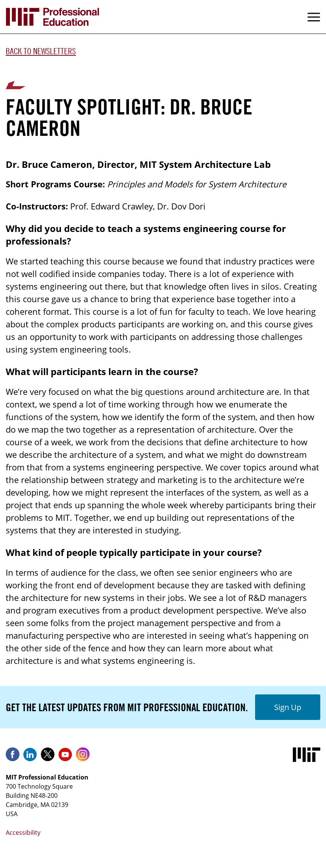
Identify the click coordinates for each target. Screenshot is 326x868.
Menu (314, 17)
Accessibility (23, 833)
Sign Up (288, 707)
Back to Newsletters (41, 51)
